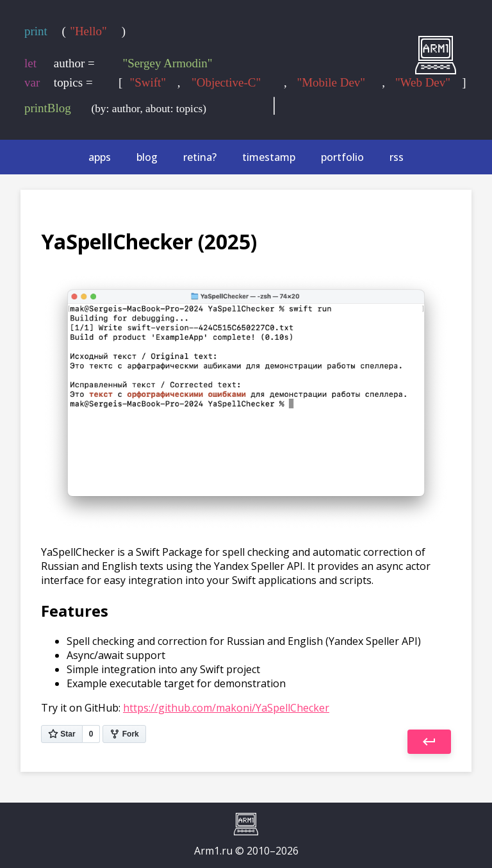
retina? (200, 157)
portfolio (342, 157)
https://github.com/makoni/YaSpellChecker (226, 708)
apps (100, 157)
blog (147, 157)
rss (397, 157)
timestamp (269, 157)
